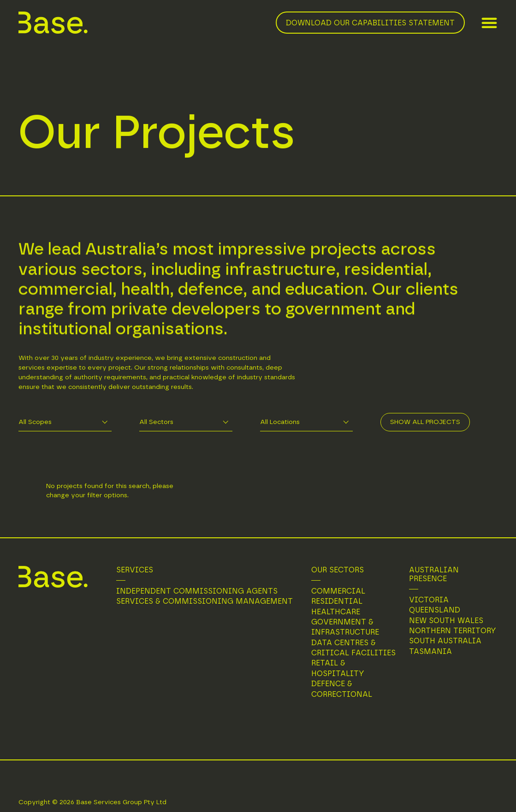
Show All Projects (425, 422)
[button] (489, 23)
